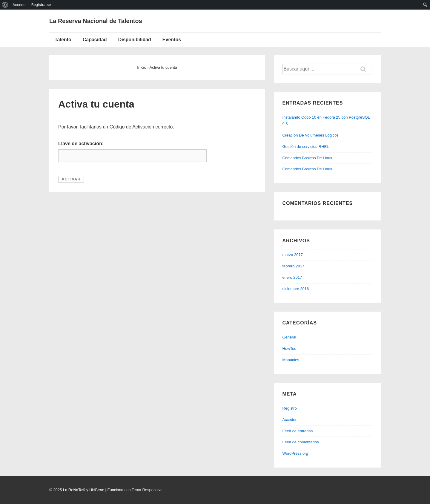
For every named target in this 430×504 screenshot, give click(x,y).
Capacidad (95, 40)
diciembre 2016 (295, 289)
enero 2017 (292, 277)
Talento (63, 40)
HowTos (289, 348)
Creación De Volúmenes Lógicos (310, 135)
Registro (289, 408)
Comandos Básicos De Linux (307, 158)
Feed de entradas (297, 431)
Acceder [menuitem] (20, 5)
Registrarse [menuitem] (41, 5)
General (289, 337)
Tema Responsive (147, 490)
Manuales (291, 360)
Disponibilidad (135, 40)
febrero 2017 (293, 266)
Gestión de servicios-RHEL (305, 147)
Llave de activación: (81, 144)
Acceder (289, 420)
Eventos (172, 40)
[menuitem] (5, 5)
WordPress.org (295, 453)
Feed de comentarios (300, 442)
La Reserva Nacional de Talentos (96, 21)
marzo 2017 (292, 255)
